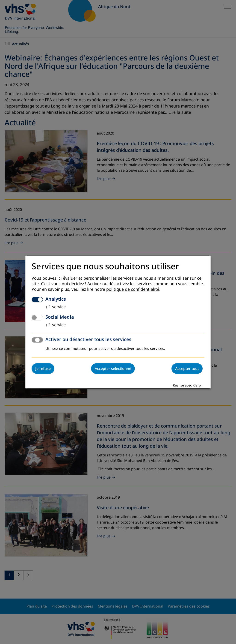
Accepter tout (187, 368)
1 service (56, 307)
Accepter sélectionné (113, 368)
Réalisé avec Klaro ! (188, 385)
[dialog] (118, 322)
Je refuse (43, 368)
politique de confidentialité (133, 289)
